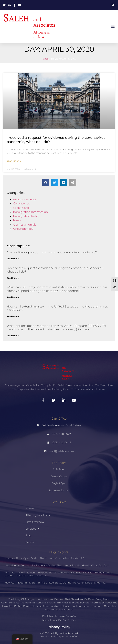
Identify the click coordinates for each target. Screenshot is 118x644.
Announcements (25, 199)
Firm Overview (35, 522)
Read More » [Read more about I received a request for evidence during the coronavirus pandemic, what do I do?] (14, 161)
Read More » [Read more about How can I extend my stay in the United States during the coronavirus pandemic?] (13, 316)
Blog (28, 535)
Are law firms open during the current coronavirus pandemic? (52, 252)
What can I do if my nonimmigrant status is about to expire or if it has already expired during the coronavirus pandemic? (57, 289)
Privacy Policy (59, 627)
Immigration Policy (26, 216)
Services (32, 529)
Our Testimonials (25, 225)
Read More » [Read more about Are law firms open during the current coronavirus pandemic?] (13, 259)
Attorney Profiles (38, 515)
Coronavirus (21, 203)
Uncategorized (23, 229)
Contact (31, 542)
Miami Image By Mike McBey (59, 620)
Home (45, 59)
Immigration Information (30, 212)
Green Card (21, 208)
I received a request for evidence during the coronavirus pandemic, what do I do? (55, 270)
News (17, 220)
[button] (113, 5)
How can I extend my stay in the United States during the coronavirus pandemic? (57, 308)
